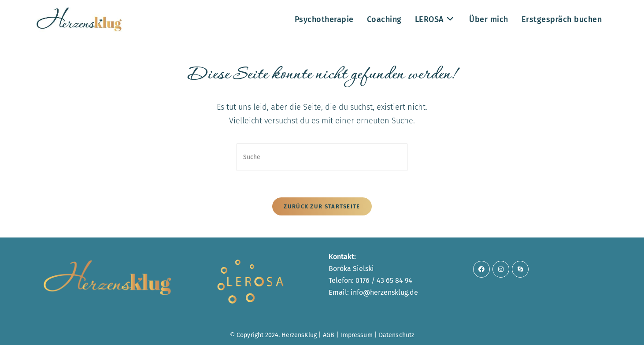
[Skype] (520, 269)
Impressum (357, 335)
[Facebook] (481, 269)
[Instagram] (501, 269)
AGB (329, 335)
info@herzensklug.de (384, 292)
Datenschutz (396, 335)
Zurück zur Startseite (322, 206)
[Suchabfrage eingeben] (322, 157)
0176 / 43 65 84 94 (384, 280)
